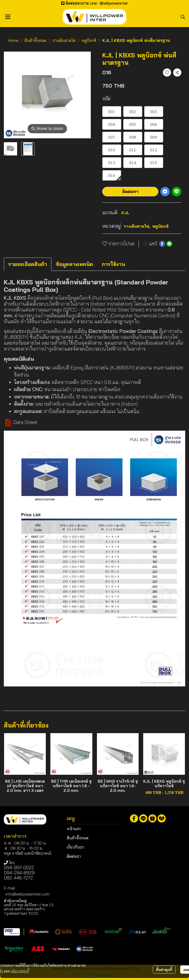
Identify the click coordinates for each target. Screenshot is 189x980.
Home (13, 40)
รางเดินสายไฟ (64, 40)
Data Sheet (25, 422)
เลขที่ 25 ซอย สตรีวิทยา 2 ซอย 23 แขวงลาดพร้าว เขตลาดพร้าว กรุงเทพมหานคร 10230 (29, 909)
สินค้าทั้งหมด (35, 40)
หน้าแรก (74, 829)
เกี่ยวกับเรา (76, 847)
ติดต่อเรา (130, 191)
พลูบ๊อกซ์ (89, 40)
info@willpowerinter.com (27, 894)
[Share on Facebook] (162, 244)
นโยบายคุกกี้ (20, 970)
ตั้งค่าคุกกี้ (164, 969)
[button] (183, 17)
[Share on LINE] (169, 244)
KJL (125, 213)
